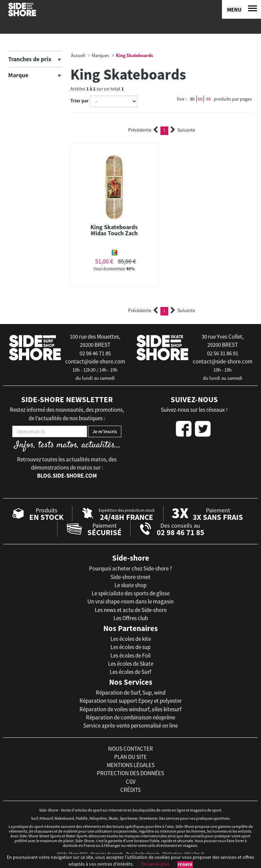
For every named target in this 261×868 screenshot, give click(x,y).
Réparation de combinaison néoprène (130, 717)
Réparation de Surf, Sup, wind (131, 693)
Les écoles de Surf (130, 672)
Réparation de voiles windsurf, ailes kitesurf (130, 709)
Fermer (185, 864)
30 (192, 99)
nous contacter (130, 749)
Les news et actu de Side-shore (131, 610)
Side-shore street (130, 577)
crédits (130, 790)
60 (200, 99)
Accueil (78, 55)
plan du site (130, 757)
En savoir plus (155, 864)
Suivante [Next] (183, 130)
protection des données (130, 773)
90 (208, 99)
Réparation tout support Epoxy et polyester (131, 701)
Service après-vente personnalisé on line (130, 726)
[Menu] (241, 9)
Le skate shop (130, 585)
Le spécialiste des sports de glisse (131, 593)
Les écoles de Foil (130, 656)
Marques (100, 55)
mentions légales (131, 765)
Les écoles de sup (130, 647)
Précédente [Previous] (143, 130)
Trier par (80, 101)
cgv (131, 782)
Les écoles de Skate (131, 664)
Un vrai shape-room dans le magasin (130, 601)
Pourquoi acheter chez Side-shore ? (130, 568)
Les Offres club (131, 618)
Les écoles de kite (131, 639)
